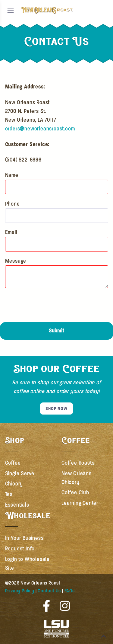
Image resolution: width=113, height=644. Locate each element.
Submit (56, 331)
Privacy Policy (20, 591)
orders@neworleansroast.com (40, 129)
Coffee (13, 463)
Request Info (20, 549)
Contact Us (49, 591)
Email (11, 232)
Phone (13, 204)
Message (16, 261)
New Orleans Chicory (77, 478)
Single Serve (20, 473)
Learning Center (80, 503)
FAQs (70, 591)
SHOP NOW (56, 409)
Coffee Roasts (78, 463)
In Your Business (24, 538)
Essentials (17, 505)
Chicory (14, 484)
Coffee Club (75, 492)
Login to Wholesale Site (27, 564)
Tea (9, 494)
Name (12, 175)
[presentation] (51, 305)
